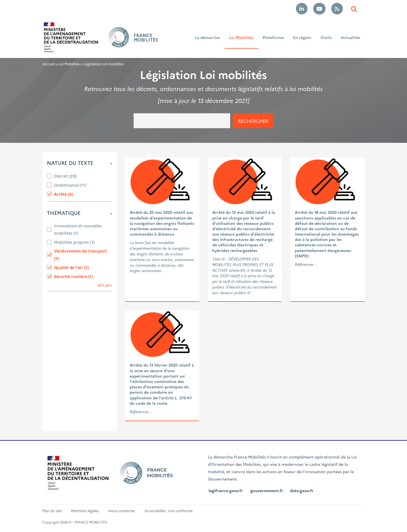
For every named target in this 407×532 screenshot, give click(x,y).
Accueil (49, 64)
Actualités (350, 37)
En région (302, 37)
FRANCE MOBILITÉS (146, 37)
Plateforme (273, 37)
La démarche (207, 37)
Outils (326, 37)
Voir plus (105, 285)
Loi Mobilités (241, 37)
